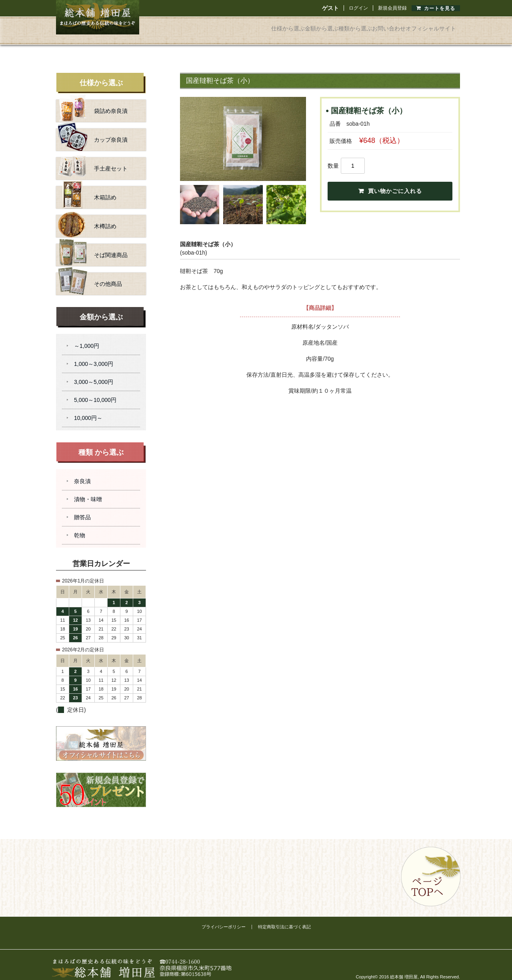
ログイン (358, 8)
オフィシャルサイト (424, 26)
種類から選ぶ (310, 26)
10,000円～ (88, 409)
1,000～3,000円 (94, 355)
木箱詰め (87, 188)
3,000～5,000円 (94, 373)
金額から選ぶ (258, 26)
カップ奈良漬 (93, 131)
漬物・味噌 (88, 490)
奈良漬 (82, 472)
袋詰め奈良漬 (93, 102)
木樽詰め (87, 217)
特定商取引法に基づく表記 (284, 918)
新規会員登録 (392, 8)
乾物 (80, 526)
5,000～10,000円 (95, 391)
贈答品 (82, 508)
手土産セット (93, 159)
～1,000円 (87, 337)
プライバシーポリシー (224, 918)
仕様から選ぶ (206, 26)
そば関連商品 (93, 246)
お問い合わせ (362, 26)
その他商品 (90, 275)
